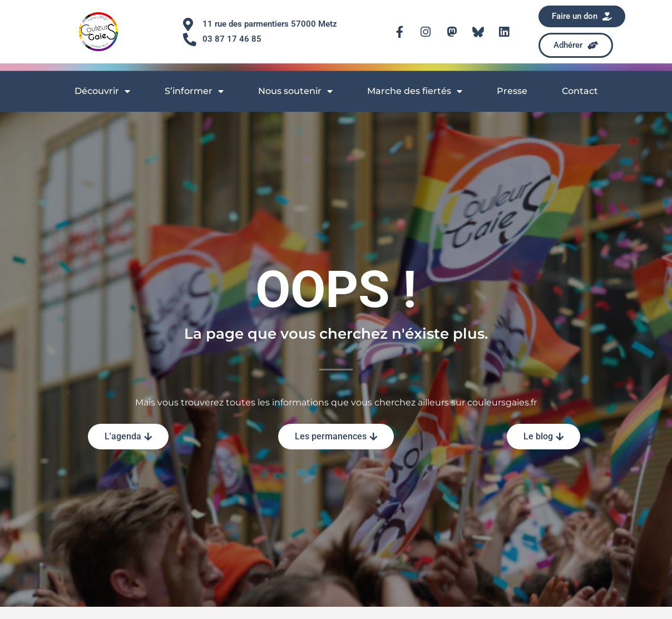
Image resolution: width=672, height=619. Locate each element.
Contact (580, 91)
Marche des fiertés (415, 91)
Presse (512, 91)
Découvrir (102, 91)
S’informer (194, 91)
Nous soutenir (295, 91)
